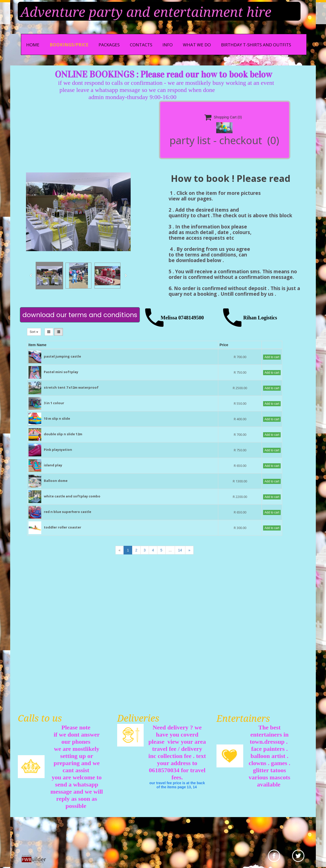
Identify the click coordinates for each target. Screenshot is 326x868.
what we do (197, 45)
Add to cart (272, 357)
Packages (109, 45)
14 (180, 550)
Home (33, 45)
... (170, 550)
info (168, 45)
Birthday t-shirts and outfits (256, 45)
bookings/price (69, 45)
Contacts (141, 45)
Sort (34, 332)
